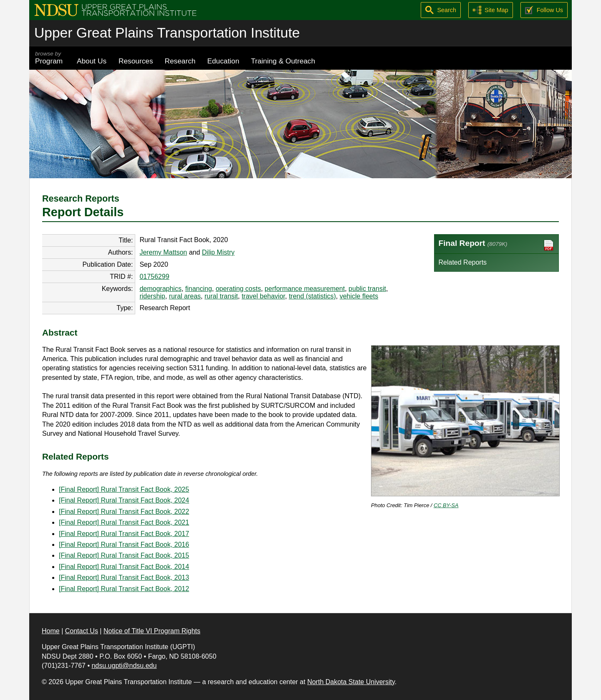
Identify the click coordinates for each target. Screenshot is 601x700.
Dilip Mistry (218, 252)
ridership (152, 296)
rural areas (185, 296)
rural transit (221, 296)
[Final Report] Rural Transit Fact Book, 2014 (124, 567)
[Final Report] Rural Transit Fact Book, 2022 (124, 512)
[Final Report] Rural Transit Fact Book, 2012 (124, 589)
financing (199, 289)
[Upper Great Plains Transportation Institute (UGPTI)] (115, 9)
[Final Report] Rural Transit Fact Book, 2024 (124, 500)
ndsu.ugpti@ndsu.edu (124, 666)
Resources (136, 61)
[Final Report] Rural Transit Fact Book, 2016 (124, 545)
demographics (160, 289)
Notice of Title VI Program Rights (152, 631)
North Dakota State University (351, 682)
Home (51, 631)
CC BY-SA (446, 505)
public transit (367, 289)
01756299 (154, 277)
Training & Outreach (283, 61)
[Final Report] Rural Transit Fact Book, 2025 (124, 489)
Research (180, 61)
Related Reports (463, 262)
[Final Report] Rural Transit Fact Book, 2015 (124, 555)
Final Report (497, 245)
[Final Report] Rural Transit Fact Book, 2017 (124, 534)
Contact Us (82, 631)
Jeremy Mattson (163, 252)
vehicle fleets (359, 296)
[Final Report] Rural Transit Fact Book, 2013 (124, 577)
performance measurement (305, 289)
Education (223, 61)
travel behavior (263, 296)
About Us (92, 61)
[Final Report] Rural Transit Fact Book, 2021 (124, 522)
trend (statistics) (312, 296)
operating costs (239, 289)
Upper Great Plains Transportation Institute (167, 33)
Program (50, 58)
